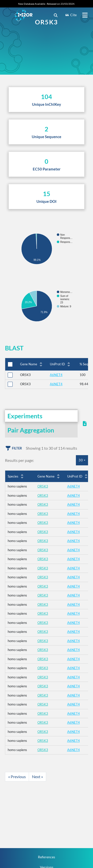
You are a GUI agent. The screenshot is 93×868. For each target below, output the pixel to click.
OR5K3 (43, 486)
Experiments (25, 416)
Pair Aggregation (31, 430)
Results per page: (19, 460)
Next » (37, 777)
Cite (71, 15)
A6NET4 (56, 375)
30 (81, 460)
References (46, 857)
